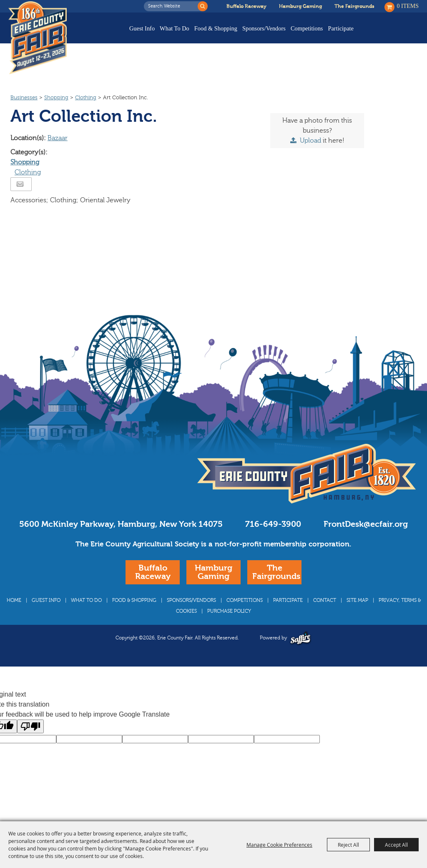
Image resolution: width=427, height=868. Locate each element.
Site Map (357, 616)
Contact (325, 616)
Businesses (24, 113)
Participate (341, 28)
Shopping (56, 113)
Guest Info (142, 28)
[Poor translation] (30, 742)
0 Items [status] (408, 6)
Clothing (86, 113)
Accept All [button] (396, 845)
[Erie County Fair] (40, 38)
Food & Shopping (216, 28)
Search (203, 6)
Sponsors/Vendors (264, 28)
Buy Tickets (393, 34)
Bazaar (58, 154)
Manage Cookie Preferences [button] (279, 845)
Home (14, 616)
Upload (310, 156)
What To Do (175, 28)
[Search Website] (173, 6)
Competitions (307, 28)
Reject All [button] (348, 845)
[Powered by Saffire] (300, 654)
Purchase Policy (229, 627)
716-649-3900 (273, 540)
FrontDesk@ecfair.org (366, 540)
